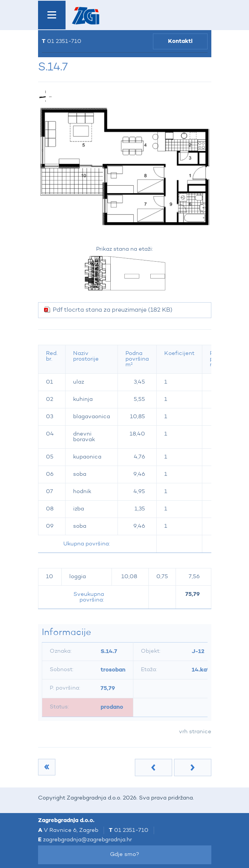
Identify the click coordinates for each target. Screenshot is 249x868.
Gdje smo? (125, 855)
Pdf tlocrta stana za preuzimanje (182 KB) (113, 310)
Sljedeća (193, 767)
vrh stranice (195, 732)
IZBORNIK (52, 15)
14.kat (201, 670)
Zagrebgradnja (86, 16)
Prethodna (154, 767)
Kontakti (180, 41)
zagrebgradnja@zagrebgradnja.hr (87, 840)
